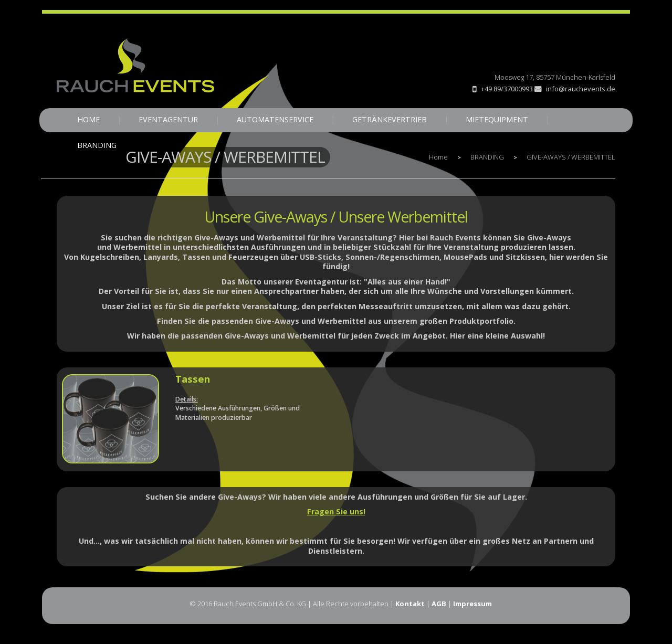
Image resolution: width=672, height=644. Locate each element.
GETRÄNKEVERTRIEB (390, 119)
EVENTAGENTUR (168, 119)
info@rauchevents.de (575, 89)
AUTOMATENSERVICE (275, 119)
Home (438, 157)
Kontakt (410, 604)
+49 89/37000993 (507, 89)
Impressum (472, 604)
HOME (88, 119)
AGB (439, 604)
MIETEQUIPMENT (497, 119)
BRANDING (97, 145)
